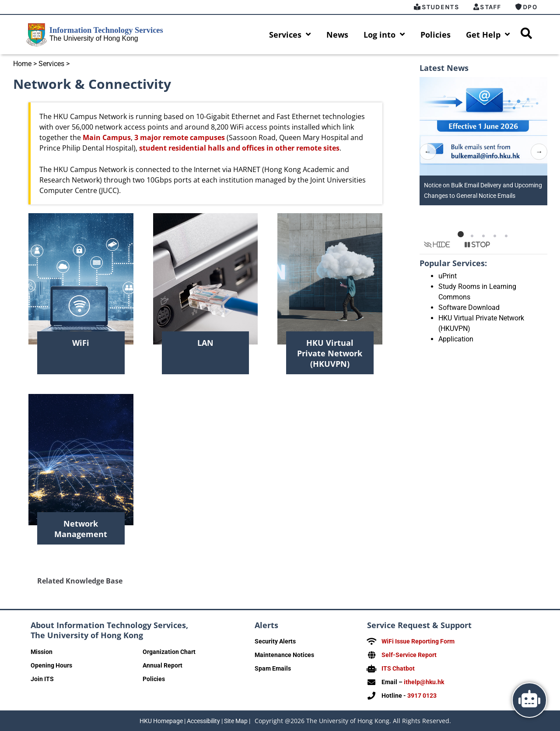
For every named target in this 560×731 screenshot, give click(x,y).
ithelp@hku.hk (424, 682)
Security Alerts (275, 641)
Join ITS (42, 679)
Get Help (488, 35)
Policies (436, 35)
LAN (205, 343)
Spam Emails (273, 668)
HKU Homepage (161, 721)
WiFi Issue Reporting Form (418, 641)
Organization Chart (169, 652)
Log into (384, 35)
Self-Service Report (409, 655)
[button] (461, 234)
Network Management (81, 529)
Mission (42, 652)
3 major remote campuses (180, 137)
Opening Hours (51, 665)
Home (22, 64)
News (337, 35)
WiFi (81, 343)
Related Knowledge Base (80, 581)
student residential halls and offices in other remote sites (239, 148)
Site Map (236, 721)
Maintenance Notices (284, 655)
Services (290, 35)
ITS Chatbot (398, 668)
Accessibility (203, 721)
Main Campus (107, 137)
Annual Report (163, 665)
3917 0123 (422, 696)
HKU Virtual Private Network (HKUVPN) (330, 353)
